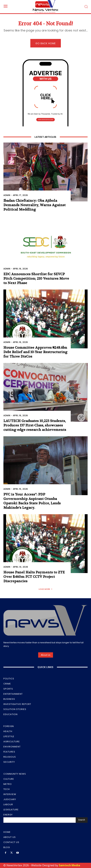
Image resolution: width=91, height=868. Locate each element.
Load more (46, 589)
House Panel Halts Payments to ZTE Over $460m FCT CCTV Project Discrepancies (34, 577)
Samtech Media (69, 865)
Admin (7, 195)
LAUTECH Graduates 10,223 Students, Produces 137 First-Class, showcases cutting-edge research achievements (35, 425)
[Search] (82, 820)
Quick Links (45, 667)
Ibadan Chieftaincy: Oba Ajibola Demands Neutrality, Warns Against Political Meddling (35, 205)
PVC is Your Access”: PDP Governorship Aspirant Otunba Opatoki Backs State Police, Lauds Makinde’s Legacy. (32, 501)
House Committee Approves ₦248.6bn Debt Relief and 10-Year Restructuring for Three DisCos (35, 352)
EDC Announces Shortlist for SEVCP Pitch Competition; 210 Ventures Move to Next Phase (36, 279)
